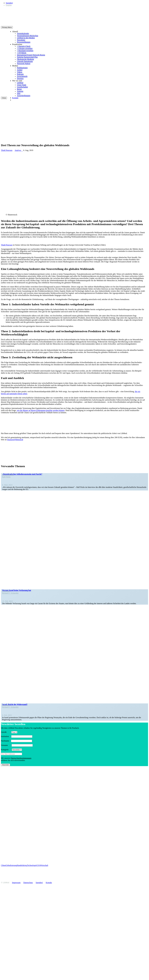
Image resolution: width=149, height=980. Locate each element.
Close (4, 98)
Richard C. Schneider (10, 593)
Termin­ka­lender (23, 34)
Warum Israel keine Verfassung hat (17, 590)
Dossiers (20, 79)
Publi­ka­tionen (22, 68)
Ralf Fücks (6, 477)
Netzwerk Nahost (24, 64)
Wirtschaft (44, 865)
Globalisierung (11, 865)
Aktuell (15, 32)
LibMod (20, 83)
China (3, 865)
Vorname (6, 745)
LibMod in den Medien (26, 38)
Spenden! (9, 3)
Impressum (16, 883)
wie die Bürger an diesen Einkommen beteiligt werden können (41, 410)
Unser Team (22, 85)
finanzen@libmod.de (15, 440)
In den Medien (8, 475)
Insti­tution (6, 736)
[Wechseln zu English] (9, 5)
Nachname (6, 741)
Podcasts (20, 74)
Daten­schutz (28, 883)
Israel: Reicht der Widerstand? (15, 704)
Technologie (32, 865)
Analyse (19, 150)
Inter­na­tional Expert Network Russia (31, 55)
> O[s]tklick (22, 53)
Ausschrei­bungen (24, 96)
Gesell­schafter (22, 87)
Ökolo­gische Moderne (25, 59)
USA (38, 865)
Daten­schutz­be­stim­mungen (21, 758)
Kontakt (15, 98)
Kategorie (6, 750)
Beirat (19, 89)
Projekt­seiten (17, 44)
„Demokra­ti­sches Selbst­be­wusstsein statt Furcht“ (22, 474)
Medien (15, 66)
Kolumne (7, 591)
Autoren (20, 91)
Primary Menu (7, 27)
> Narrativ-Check (24, 46)
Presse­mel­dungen (24, 42)
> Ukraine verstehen (25, 49)
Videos (20, 72)
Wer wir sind (17, 81)
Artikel (20, 70)
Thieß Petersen (7, 150)
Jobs (19, 93)
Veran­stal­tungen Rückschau (28, 36)
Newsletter (21, 40)
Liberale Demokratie (25, 61)
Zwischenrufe (22, 76)
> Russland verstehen (25, 51)
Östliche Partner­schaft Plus (27, 57)
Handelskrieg (22, 865)
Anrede (6, 732)
